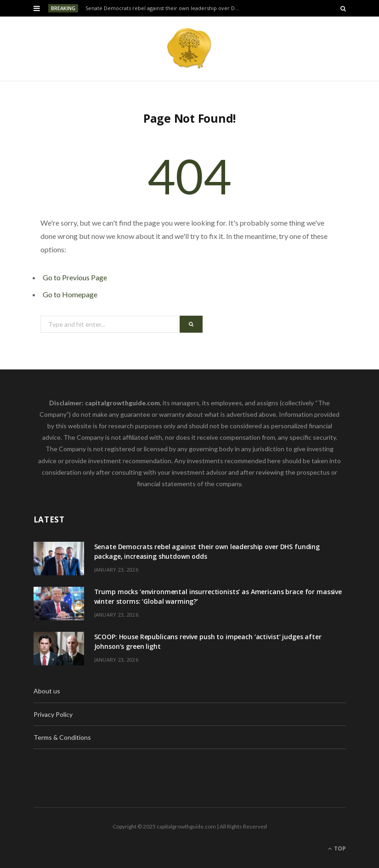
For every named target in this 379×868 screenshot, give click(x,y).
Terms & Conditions (62, 737)
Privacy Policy (53, 714)
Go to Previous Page (75, 277)
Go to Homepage (70, 294)
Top (337, 848)
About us (47, 691)
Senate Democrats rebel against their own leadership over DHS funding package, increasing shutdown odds (165, 8)
